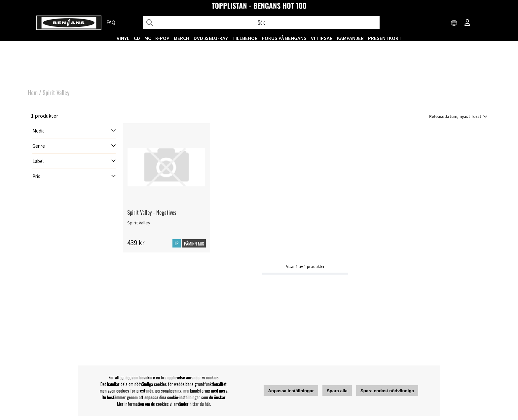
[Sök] (261, 22)
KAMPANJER (350, 38)
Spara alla (337, 391)
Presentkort (385, 38)
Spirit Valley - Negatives (152, 212)
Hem (33, 93)
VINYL (123, 38)
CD (137, 38)
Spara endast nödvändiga (387, 391)
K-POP (162, 38)
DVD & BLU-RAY (211, 38)
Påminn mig (194, 244)
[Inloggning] (467, 23)
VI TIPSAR (322, 38)
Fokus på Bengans (284, 38)
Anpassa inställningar (291, 391)
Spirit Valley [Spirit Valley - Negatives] (139, 223)
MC (148, 38)
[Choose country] (454, 23)
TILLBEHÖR (245, 38)
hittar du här (200, 404)
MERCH (182, 38)
